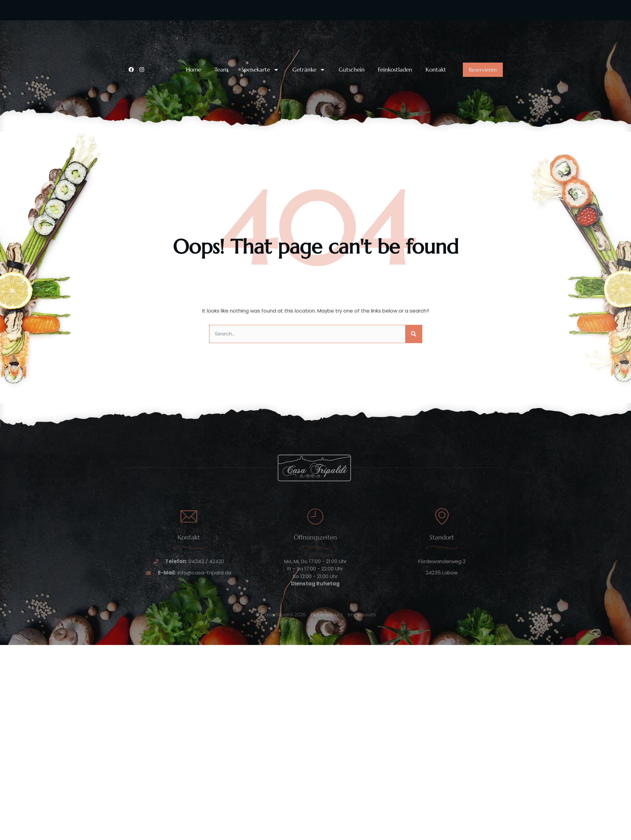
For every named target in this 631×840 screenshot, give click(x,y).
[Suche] (414, 334)
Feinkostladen (395, 70)
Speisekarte (260, 70)
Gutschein (352, 70)
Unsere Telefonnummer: (170, 24)
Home (193, 70)
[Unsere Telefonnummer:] (133, 29)
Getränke (309, 70)
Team (221, 70)
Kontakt (436, 70)
